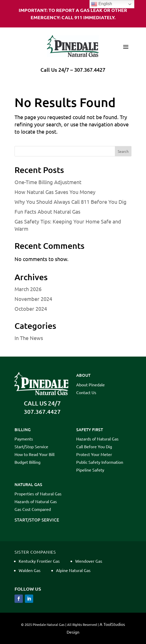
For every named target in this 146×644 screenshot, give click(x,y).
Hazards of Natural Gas (97, 439)
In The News (29, 338)
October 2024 (31, 309)
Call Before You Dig (94, 447)
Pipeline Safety (90, 470)
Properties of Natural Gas (38, 494)
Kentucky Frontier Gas (39, 561)
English (102, 4)
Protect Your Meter (94, 455)
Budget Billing (27, 462)
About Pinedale (91, 385)
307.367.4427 (90, 70)
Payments (24, 439)
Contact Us (86, 393)
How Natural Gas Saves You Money (55, 192)
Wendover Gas (89, 561)
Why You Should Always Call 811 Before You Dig (71, 202)
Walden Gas (30, 570)
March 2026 (28, 289)
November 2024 (33, 299)
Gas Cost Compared (33, 509)
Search (123, 151)
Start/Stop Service (31, 447)
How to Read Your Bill (34, 455)
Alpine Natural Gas (73, 570)
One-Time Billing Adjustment (48, 182)
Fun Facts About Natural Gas (47, 211)
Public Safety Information (100, 462)
